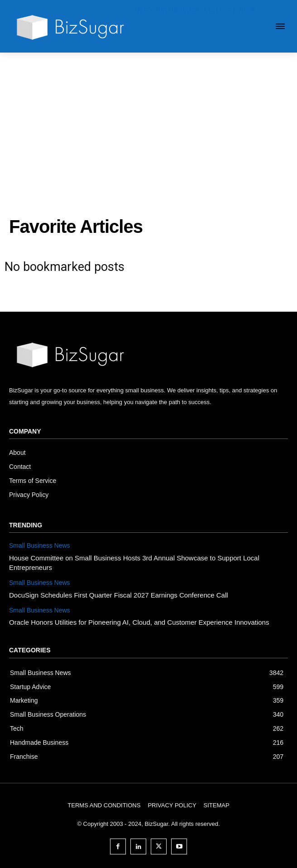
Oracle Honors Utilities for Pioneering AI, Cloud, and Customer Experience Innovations (139, 622)
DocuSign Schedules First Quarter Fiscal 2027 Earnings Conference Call (119, 595)
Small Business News (40, 545)
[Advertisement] (148, 121)
